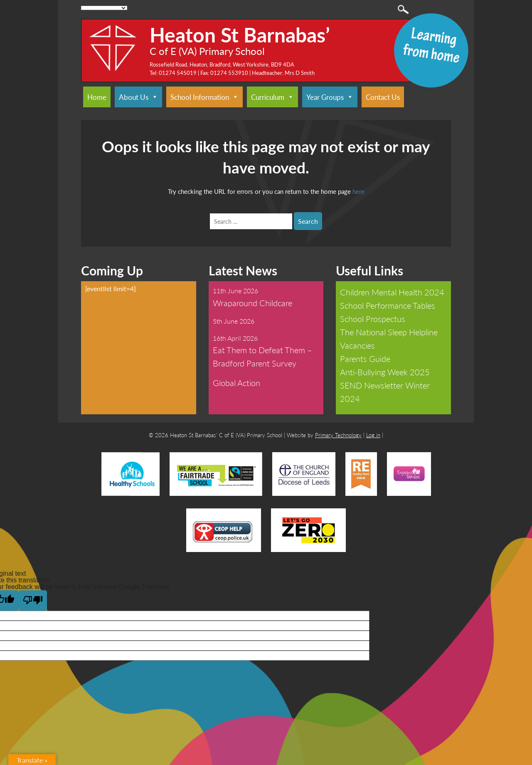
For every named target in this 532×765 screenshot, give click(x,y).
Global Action (236, 383)
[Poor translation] (33, 600)
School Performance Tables (388, 305)
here (358, 191)
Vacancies (357, 345)
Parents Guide (365, 359)
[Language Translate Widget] (104, 8)
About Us (138, 97)
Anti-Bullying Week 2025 (385, 372)
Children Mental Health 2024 (392, 292)
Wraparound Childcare (252, 303)
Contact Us (383, 97)
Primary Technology (338, 435)
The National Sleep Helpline (389, 332)
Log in (373, 435)
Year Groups (330, 97)
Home (97, 97)
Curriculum (272, 97)
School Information (204, 97)
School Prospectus (373, 319)
